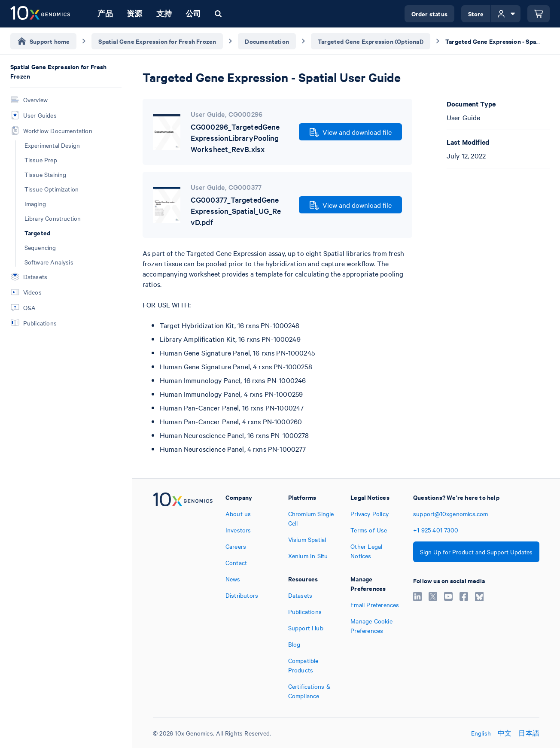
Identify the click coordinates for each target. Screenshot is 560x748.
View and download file (351, 132)
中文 (505, 733)
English (481, 733)
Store (476, 14)
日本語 (529, 733)
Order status (429, 14)
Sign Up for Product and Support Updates (476, 552)
